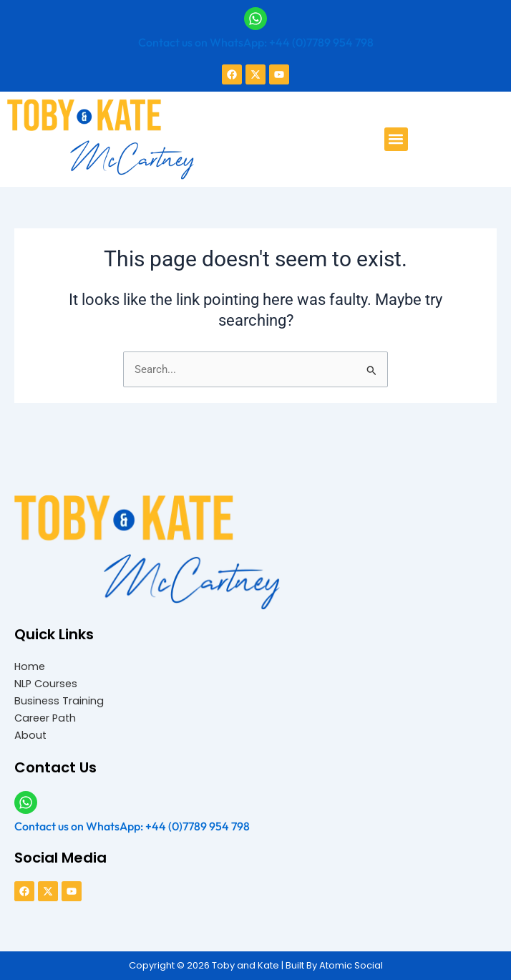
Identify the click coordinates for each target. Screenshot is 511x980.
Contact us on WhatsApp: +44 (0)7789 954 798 (256, 42)
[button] (396, 139)
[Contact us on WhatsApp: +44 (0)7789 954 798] (255, 19)
